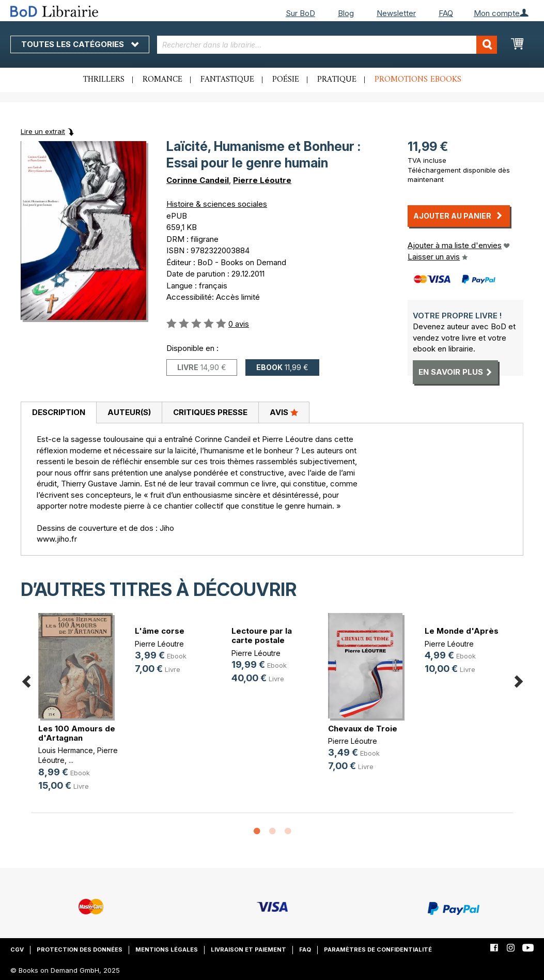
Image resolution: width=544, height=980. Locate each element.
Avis (284, 412)
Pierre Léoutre (262, 180)
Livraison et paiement (248, 950)
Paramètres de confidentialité (378, 950)
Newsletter (396, 13)
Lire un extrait (43, 131)
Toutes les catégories (80, 44)
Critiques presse (210, 412)
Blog (346, 13)
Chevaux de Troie (363, 729)
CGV (17, 950)
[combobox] (327, 45)
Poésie (286, 80)
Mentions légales (167, 950)
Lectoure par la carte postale (262, 636)
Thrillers (104, 80)
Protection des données (80, 950)
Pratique (337, 80)
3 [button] (288, 832)
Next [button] (518, 680)
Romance (162, 80)
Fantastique (227, 80)
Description (59, 412)
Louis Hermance (66, 750)
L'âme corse (160, 631)
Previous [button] (26, 680)
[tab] (58, 413)
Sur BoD (300, 13)
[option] (79, 710)
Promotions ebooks (418, 80)
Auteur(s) (129, 412)
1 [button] (257, 832)
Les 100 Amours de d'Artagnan (77, 733)
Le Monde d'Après (462, 631)
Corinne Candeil (198, 180)
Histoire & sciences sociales (217, 204)
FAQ (446, 13)
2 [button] (272, 832)
